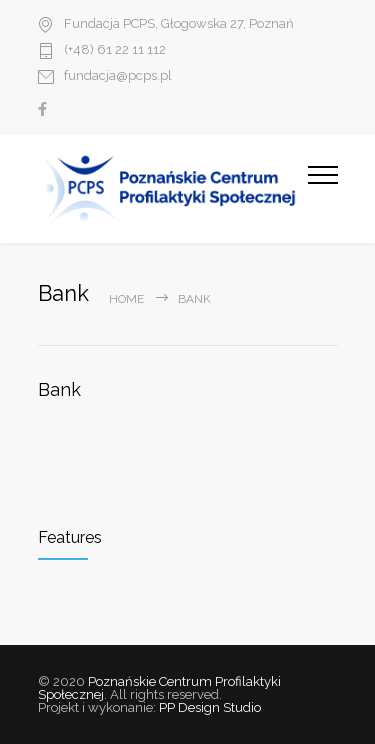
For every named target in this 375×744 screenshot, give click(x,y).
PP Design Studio (210, 707)
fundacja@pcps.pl (118, 76)
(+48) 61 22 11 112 (115, 50)
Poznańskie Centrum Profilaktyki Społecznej (159, 688)
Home (126, 299)
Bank (59, 389)
